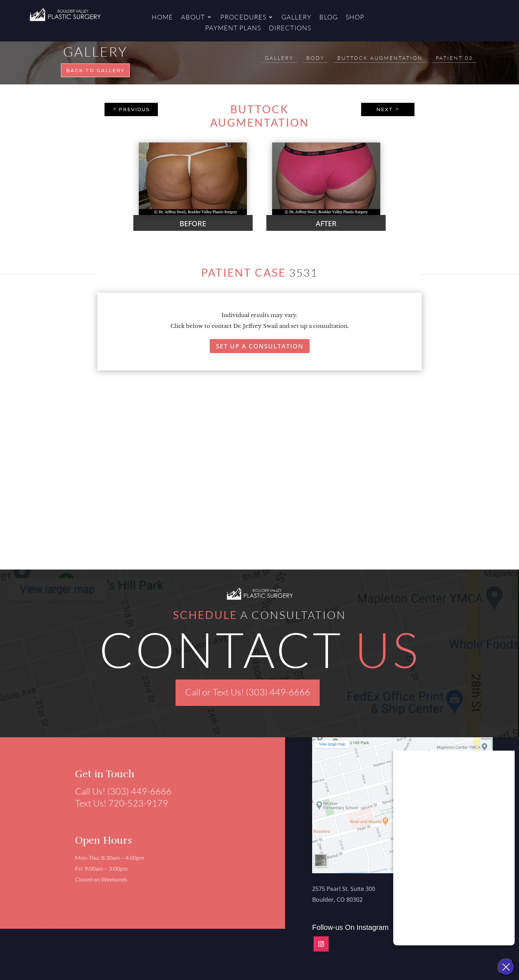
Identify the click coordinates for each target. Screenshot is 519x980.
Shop (355, 18)
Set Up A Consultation (260, 346)
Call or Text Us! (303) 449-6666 (248, 692)
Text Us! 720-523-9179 (119, 803)
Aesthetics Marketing (62, 924)
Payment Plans (233, 28)
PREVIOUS (134, 109)
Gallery (296, 18)
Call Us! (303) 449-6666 (120, 791)
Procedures (243, 18)
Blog (329, 18)
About (193, 18)
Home (162, 18)
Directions (290, 28)
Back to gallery (95, 70)
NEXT (385, 109)
